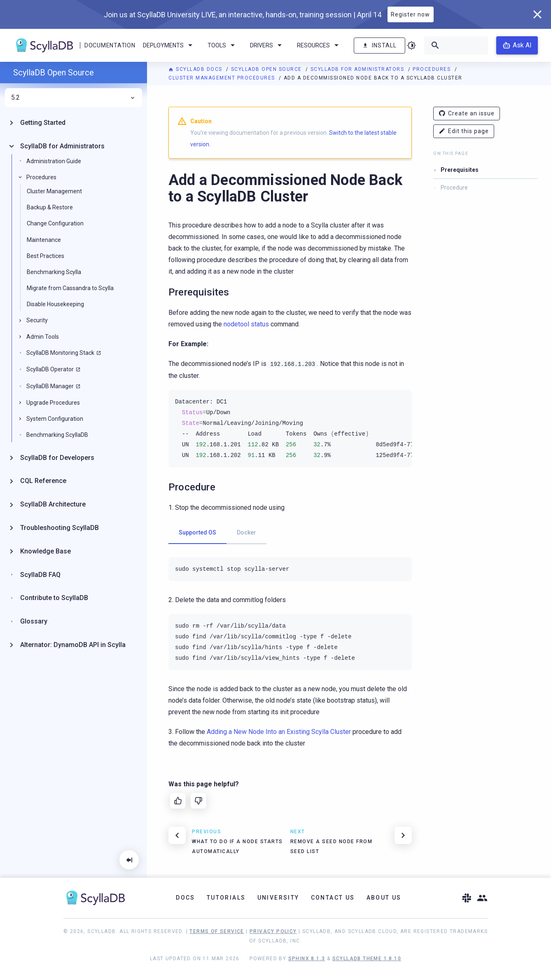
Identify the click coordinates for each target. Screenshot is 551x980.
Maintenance (44, 240)
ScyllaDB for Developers (57, 458)
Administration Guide (54, 161)
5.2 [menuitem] (74, 98)
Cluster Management (54, 191)
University (278, 898)
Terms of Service (217, 931)
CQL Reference (43, 481)
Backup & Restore (50, 207)
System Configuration (55, 419)
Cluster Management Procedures (223, 78)
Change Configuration (55, 223)
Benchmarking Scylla (54, 272)
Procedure (454, 188)
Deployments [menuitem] (169, 45)
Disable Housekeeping (55, 304)
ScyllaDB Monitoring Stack (60, 353)
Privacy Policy (273, 931)
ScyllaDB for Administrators (358, 69)
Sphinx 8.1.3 (307, 959)
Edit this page (464, 131)
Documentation (110, 45)
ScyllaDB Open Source (267, 69)
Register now (410, 14)
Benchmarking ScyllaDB (57, 435)
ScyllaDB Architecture (53, 504)
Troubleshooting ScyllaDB (60, 528)
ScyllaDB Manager (50, 386)
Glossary (34, 621)
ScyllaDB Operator (50, 369)
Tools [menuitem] (223, 45)
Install (379, 46)
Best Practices (46, 256)
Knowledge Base (46, 551)
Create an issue (467, 114)
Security (37, 320)
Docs (186, 898)
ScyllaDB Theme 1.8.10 (367, 959)
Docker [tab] (246, 532)
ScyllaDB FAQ (40, 575)
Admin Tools (43, 337)
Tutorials (226, 898)
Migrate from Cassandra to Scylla (70, 288)
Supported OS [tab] (197, 532)
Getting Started (43, 123)
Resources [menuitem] (319, 45)
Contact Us (333, 898)
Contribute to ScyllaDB (54, 598)
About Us (384, 898)
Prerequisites (460, 170)
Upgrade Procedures (53, 403)
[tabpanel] (290, 569)
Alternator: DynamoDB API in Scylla (73, 645)
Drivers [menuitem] (267, 45)
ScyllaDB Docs (196, 69)
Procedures (433, 69)
